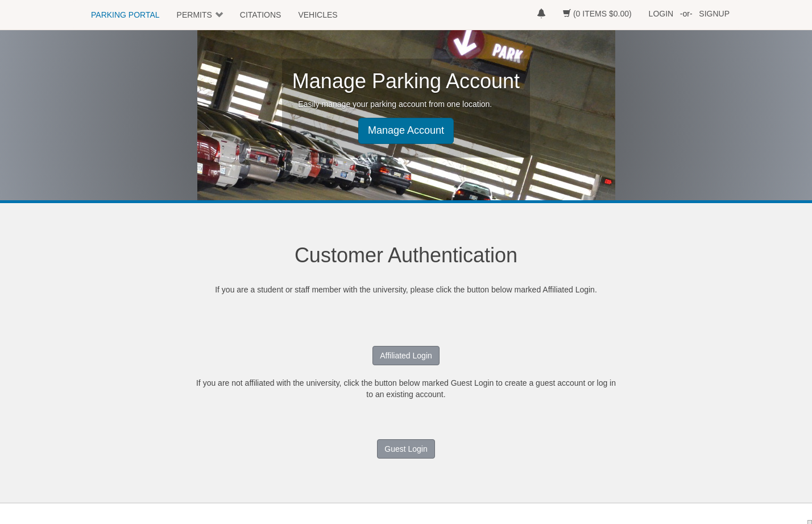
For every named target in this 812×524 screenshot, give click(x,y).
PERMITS (194, 15)
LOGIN (661, 14)
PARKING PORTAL (125, 15)
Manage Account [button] (406, 130)
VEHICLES (318, 15)
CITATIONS (261, 15)
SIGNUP (714, 14)
